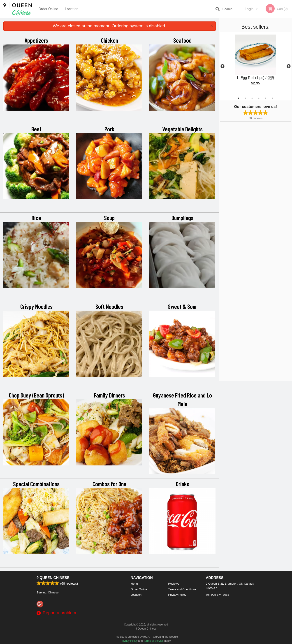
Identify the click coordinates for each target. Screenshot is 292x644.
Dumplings (182, 218)
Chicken (109, 40)
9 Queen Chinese (53, 578)
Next (289, 66)
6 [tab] (272, 98)
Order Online (48, 9)
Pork (109, 129)
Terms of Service (154, 641)
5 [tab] (266, 98)
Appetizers (36, 40)
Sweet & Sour (182, 306)
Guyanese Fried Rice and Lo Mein (182, 399)
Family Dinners (109, 395)
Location (72, 9)
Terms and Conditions (182, 589)
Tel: (217, 595)
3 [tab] (252, 98)
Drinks (183, 484)
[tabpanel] (256, 64)
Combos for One (109, 484)
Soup (109, 218)
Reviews (174, 584)
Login (249, 9)
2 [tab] (245, 98)
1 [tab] (239, 98)
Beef (36, 129)
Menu (134, 584)
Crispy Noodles (36, 306)
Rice (36, 218)
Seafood (182, 40)
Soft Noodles (109, 306)
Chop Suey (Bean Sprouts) (36, 395)
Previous (222, 66)
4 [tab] (259, 98)
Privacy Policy (177, 595)
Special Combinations (36, 484)
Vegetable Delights (182, 129)
